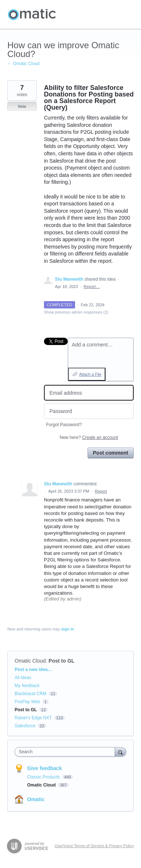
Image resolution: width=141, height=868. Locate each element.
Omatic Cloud (30, 661)
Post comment (111, 453)
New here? (89, 437)
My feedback (27, 686)
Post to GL (62, 661)
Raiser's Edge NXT (33, 718)
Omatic (36, 799)
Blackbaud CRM (31, 694)
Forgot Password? (64, 425)
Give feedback (44, 768)
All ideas (23, 678)
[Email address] (89, 393)
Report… (92, 287)
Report (101, 491)
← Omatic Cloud (23, 64)
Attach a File (90, 374)
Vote (22, 106)
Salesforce (25, 726)
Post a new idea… (33, 670)
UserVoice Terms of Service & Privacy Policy (94, 846)
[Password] (89, 411)
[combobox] (66, 752)
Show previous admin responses (76, 312)
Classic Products (44, 777)
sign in (68, 629)
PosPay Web (27, 702)
